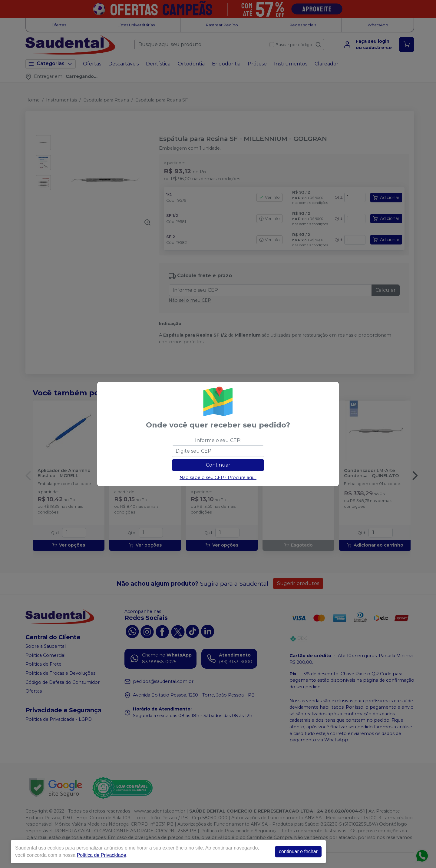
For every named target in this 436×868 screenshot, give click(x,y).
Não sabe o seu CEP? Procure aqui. (218, 477)
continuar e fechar (298, 851)
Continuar (218, 465)
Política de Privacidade (102, 855)
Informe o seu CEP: (218, 440)
